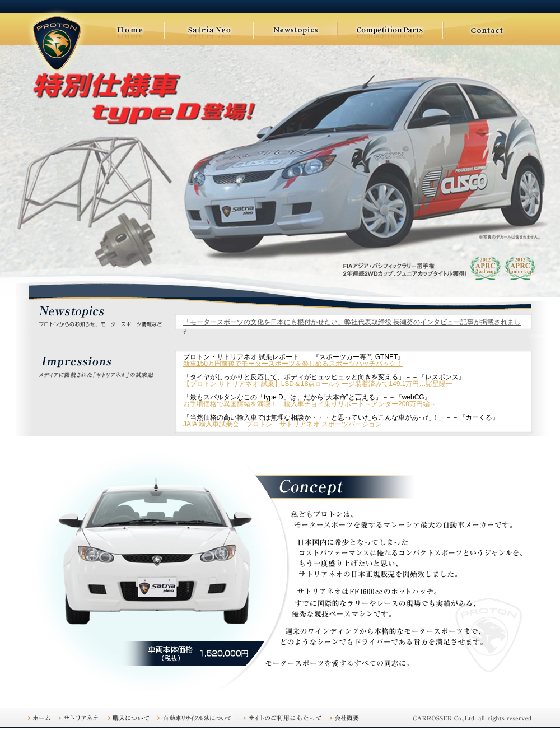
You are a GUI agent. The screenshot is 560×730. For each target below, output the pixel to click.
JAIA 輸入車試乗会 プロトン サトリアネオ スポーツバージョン (283, 424)
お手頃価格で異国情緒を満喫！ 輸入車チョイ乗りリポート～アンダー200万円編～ (310, 404)
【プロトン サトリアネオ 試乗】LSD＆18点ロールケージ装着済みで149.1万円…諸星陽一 (318, 384)
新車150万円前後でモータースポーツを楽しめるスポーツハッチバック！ (293, 364)
